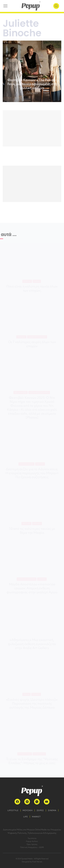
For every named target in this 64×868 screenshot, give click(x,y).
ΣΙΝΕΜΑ (52, 810)
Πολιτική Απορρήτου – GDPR (32, 847)
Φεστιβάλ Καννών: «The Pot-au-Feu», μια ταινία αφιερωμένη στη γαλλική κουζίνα (32, 84)
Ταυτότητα (32, 838)
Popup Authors (32, 841)
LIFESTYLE (13, 810)
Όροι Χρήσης (32, 844)
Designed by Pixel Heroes (32, 862)
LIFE (26, 817)
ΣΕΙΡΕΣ (40, 810)
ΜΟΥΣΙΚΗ (28, 810)
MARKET (36, 817)
